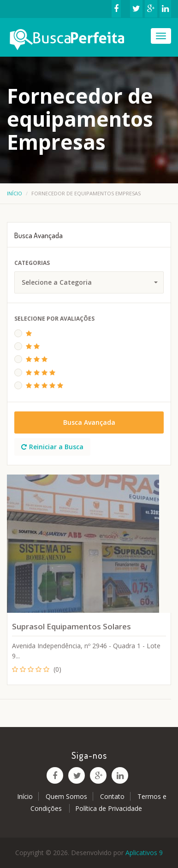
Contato (112, 796)
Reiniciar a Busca (52, 447)
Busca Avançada (89, 422)
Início (15, 193)
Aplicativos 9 (144, 853)
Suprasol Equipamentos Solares (71, 626)
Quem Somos (66, 796)
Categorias (32, 263)
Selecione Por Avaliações (54, 319)
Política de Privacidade (109, 808)
